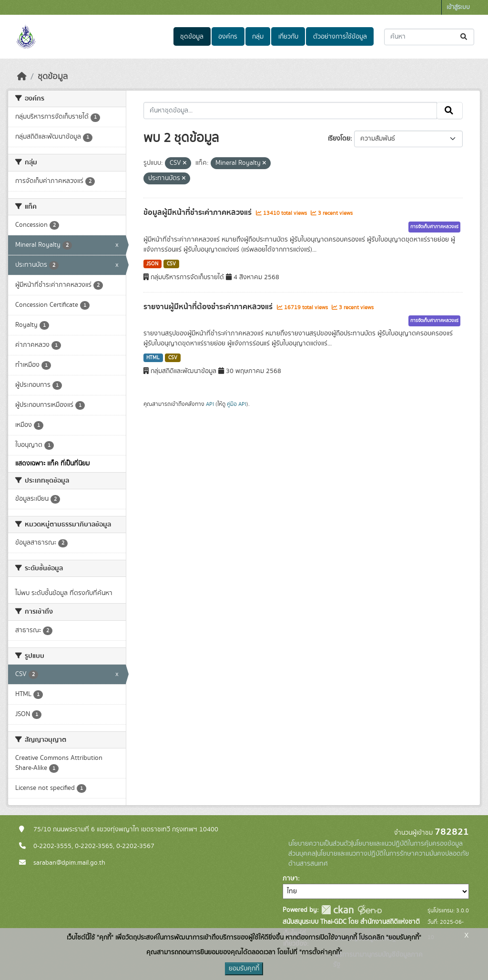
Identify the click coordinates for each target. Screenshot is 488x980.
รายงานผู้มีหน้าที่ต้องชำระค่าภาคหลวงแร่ (209, 307)
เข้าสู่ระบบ (458, 7)
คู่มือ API (237, 404)
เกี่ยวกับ (288, 37)
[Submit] (464, 37)
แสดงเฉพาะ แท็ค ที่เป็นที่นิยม (52, 464)
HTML (153, 358)
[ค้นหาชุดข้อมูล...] (429, 37)
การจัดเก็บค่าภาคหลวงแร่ (434, 227)
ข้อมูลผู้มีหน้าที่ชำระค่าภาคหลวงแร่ (198, 212)
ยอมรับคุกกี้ (244, 969)
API (210, 404)
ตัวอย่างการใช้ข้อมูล (340, 37)
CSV (171, 264)
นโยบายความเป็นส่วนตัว (320, 844)
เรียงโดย (339, 139)
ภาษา (290, 879)
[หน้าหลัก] (22, 77)
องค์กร (228, 37)
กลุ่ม (258, 37)
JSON (152, 264)
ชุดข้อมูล (192, 37)
